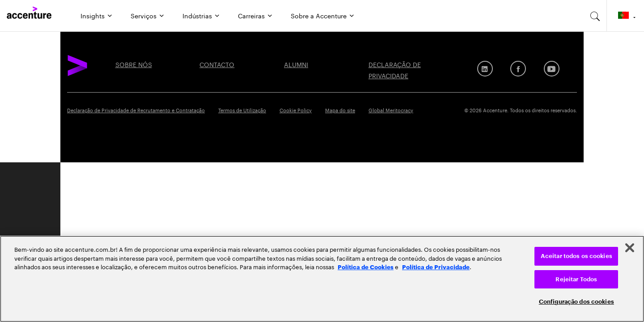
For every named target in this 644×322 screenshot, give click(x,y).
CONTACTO (217, 64)
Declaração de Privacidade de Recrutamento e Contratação (136, 110)
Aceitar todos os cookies (576, 256)
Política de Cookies (366, 267)
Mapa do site (340, 110)
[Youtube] (552, 69)
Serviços (144, 15)
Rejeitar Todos (576, 279)
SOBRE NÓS (134, 64)
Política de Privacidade (436, 267)
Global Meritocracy (391, 110)
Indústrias (197, 15)
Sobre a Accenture (319, 15)
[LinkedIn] (485, 69)
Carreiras (251, 15)
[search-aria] (595, 16)
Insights (93, 15)
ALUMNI (296, 64)
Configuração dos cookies (576, 302)
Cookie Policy (296, 110)
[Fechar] (630, 248)
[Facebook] (518, 69)
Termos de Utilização (242, 110)
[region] (322, 279)
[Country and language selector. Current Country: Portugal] (625, 16)
